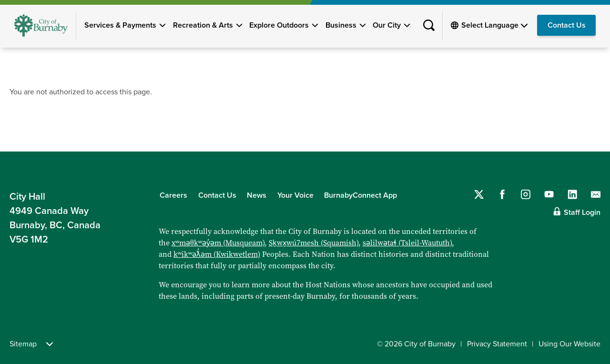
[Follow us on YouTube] (549, 194)
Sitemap (31, 344)
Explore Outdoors (279, 25)
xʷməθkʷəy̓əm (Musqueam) (218, 243)
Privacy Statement (497, 344)
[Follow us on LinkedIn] (572, 194)
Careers (173, 195)
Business (341, 25)
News (257, 195)
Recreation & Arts (203, 25)
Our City (387, 25)
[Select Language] (494, 25)
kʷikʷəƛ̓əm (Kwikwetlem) (217, 254)
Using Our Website (569, 344)
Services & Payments (120, 25)
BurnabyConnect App (361, 195)
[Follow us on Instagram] (526, 194)
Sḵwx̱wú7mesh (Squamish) (314, 243)
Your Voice (295, 195)
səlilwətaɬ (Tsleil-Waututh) (407, 243)
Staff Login (582, 212)
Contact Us (567, 25)
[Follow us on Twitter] (479, 194)
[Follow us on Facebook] (502, 194)
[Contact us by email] (596, 194)
